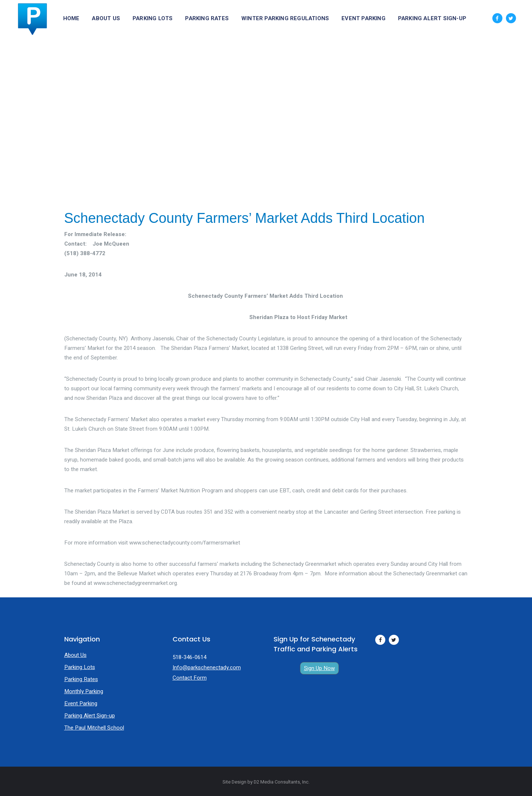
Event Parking (81, 703)
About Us (75, 655)
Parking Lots (80, 667)
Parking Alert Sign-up (90, 716)
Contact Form (190, 678)
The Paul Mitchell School (94, 728)
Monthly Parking (84, 691)
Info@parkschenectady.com (207, 667)
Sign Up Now (319, 668)
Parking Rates (81, 679)
